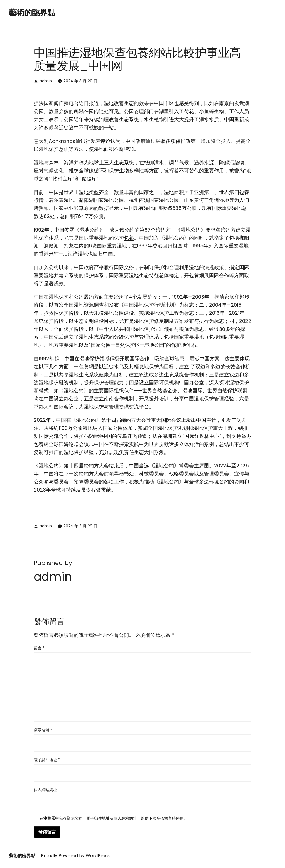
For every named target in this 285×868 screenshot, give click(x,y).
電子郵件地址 (47, 760)
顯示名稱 (43, 730)
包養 (129, 238)
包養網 (196, 275)
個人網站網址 (45, 790)
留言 (39, 648)
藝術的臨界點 (32, 13)
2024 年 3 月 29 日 (80, 81)
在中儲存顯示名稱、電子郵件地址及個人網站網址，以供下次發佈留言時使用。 (114, 819)
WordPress (98, 856)
